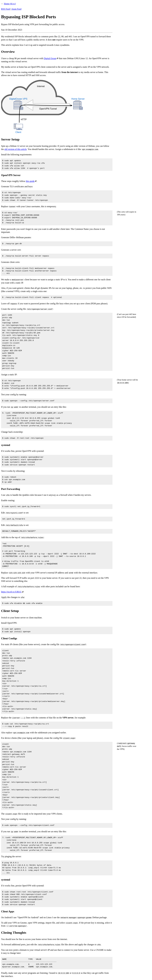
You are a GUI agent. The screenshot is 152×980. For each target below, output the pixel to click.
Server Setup (10, 139)
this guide (30, 181)
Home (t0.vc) (10, 4)
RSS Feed (6, 9)
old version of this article (16, 149)
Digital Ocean (50, 58)
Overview (8, 52)
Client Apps (8, 911)
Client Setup (10, 611)
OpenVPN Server (11, 175)
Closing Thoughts (14, 933)
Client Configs (9, 638)
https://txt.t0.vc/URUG (11, 592)
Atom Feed (16, 9)
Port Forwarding (11, 489)
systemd (6, 445)
